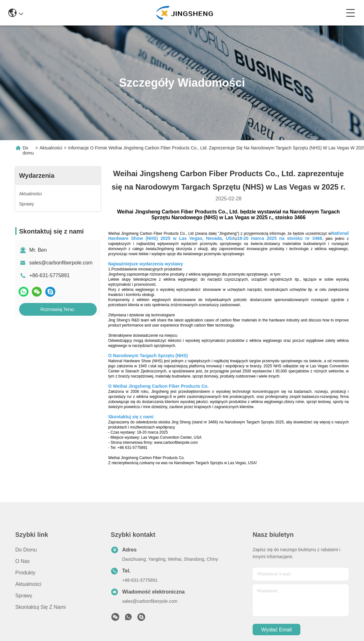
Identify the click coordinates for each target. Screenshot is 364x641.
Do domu (28, 150)
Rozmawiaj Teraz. (58, 309)
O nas (22, 561)
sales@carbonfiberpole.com (61, 263)
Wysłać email (276, 630)
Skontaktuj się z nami (40, 607)
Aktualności (51, 148)
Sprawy (24, 596)
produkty (25, 573)
